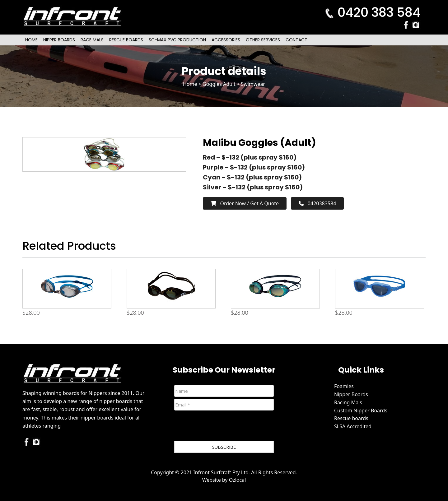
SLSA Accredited (353, 426)
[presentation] (222, 427)
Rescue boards (351, 418)
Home (31, 40)
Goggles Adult (219, 84)
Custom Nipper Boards (361, 411)
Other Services (263, 40)
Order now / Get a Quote (245, 203)
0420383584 (317, 203)
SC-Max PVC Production (177, 40)
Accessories (226, 40)
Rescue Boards (126, 40)
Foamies (344, 386)
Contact (296, 40)
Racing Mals (348, 402)
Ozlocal (238, 480)
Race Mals (92, 40)
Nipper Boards (59, 40)
